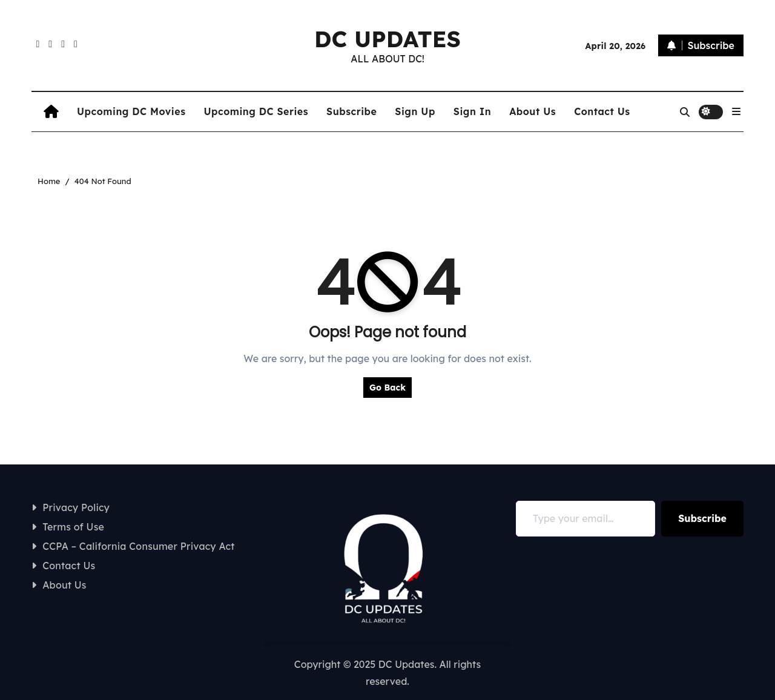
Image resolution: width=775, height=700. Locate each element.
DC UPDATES (387, 39)
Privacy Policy (76, 507)
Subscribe (351, 111)
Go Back (387, 388)
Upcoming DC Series (256, 111)
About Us (533, 111)
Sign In (472, 111)
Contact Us (602, 111)
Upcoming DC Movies (131, 111)
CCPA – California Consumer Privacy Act (139, 546)
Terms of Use (73, 527)
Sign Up (415, 111)
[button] (736, 111)
